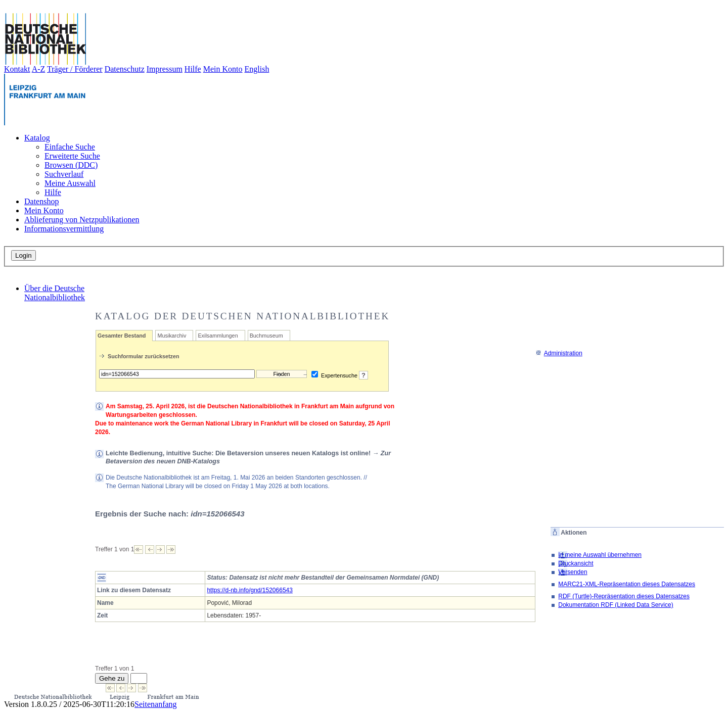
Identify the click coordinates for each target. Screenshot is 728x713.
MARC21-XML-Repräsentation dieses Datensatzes (627, 584)
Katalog (37, 138)
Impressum (165, 69)
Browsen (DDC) (71, 165)
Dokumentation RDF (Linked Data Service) (616, 605)
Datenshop (41, 201)
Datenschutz (125, 69)
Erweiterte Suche (72, 156)
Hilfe (193, 69)
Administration (559, 353)
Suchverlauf (64, 174)
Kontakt (17, 69)
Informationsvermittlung (64, 229)
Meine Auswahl (70, 183)
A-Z (39, 69)
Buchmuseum (266, 336)
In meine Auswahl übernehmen (600, 555)
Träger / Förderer (75, 69)
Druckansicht (576, 563)
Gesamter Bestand (122, 336)
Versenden (573, 572)
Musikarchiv (172, 336)
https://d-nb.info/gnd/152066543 (249, 590)
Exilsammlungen (218, 336)
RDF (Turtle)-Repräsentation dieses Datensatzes (624, 596)
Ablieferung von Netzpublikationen (82, 220)
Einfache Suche (70, 147)
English (257, 69)
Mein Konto (223, 69)
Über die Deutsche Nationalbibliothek (55, 293)
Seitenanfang (156, 704)
